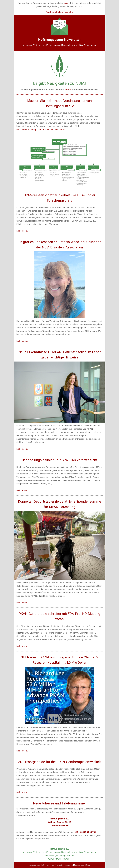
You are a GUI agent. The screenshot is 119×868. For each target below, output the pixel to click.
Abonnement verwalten (55, 865)
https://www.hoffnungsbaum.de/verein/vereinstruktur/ (41, 129)
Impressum (69, 865)
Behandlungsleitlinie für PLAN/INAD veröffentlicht (59, 460)
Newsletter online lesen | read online (59, 12)
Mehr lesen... (23, 231)
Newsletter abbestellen (37, 865)
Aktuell (68, 90)
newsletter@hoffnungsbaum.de (60, 855)
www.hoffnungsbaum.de (60, 859)
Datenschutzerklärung (82, 865)
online (66, 3)
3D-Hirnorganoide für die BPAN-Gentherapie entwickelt (60, 762)
